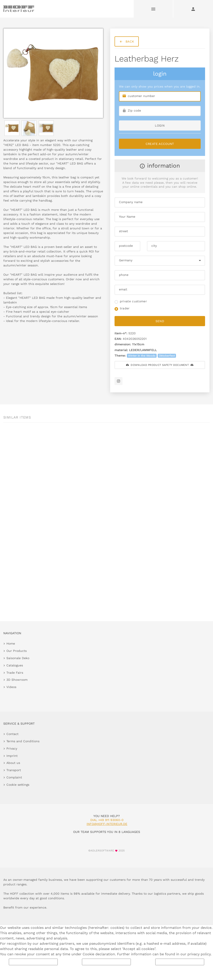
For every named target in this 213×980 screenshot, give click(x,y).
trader (125, 308)
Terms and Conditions (23, 741)
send (160, 321)
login (160, 125)
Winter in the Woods (142, 356)
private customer (133, 301)
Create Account (160, 144)
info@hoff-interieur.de (107, 824)
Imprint (12, 756)
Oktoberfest (167, 356)
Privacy (12, 748)
